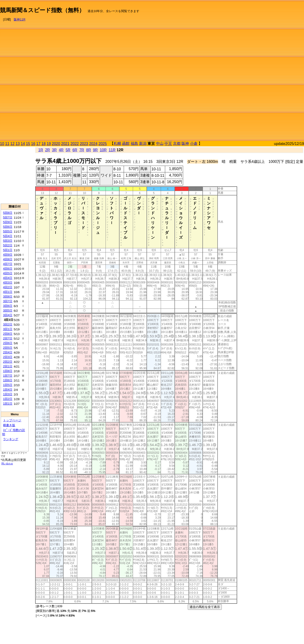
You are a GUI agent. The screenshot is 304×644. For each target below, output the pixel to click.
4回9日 (8, 255)
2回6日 (8, 343)
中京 (168, 144)
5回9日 (8, 222)
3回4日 (8, 315)
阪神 (185, 143)
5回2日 (8, 245)
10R (103, 150)
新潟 (143, 143)
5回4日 (8, 236)
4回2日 (8, 287)
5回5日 (8, 231)
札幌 (117, 143)
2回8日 (8, 334)
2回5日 (8, 348)
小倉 (194, 143)
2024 (93, 144)
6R (75, 150)
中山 (160, 143)
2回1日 (8, 366)
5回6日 (8, 227)
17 (38, 144)
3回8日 (8, 297)
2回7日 (8, 338)
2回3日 (8, 357)
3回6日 (8, 306)
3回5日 (8, 310)
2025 (103, 144)
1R (41, 150)
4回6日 (8, 269)
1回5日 (8, 385)
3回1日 (8, 329)
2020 (56, 144)
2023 (84, 144)
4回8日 (8, 259)
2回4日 (8, 352)
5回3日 (8, 241)
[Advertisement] (284, 71)
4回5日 (8, 273)
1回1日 (8, 404)
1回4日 (8, 390)
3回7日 (8, 301)
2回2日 (8, 362)
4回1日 (8, 292)
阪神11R (20, 19)
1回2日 (8, 399)
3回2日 (8, 324)
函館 (126, 143)
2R (48, 150)
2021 (65, 144)
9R (95, 150)
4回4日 (8, 278)
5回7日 (8, 217)
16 (33, 144)
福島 (134, 143)
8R (89, 150)
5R (68, 150)
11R (112, 150)
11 (7, 144)
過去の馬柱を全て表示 (205, 607)
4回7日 (8, 264)
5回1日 (8, 250)
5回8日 (8, 213)
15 (28, 144)
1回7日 (8, 376)
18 (44, 144)
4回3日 (8, 283)
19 (49, 144)
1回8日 (8, 371)
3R (54, 150)
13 (18, 144)
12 (13, 144)
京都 (177, 143)
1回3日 (8, 394)
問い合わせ (7, 464)
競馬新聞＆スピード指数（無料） (42, 10)
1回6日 (8, 380)
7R (82, 150)
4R (61, 150)
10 (2, 144)
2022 (75, 144)
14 (23, 144)
